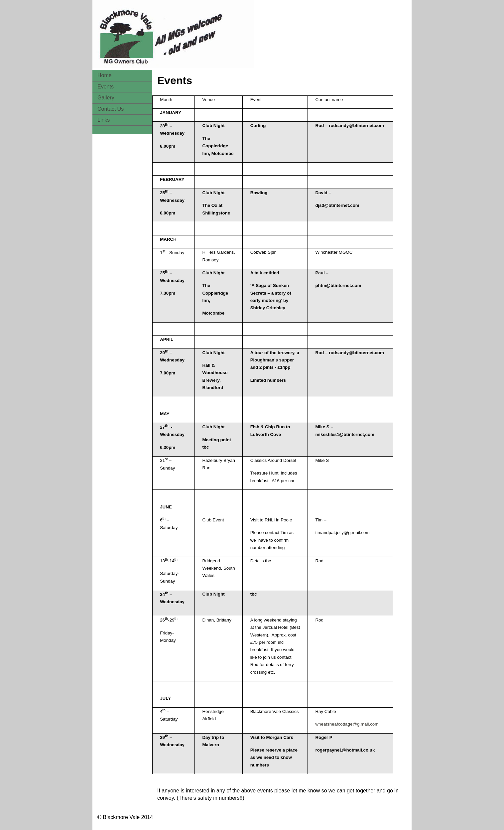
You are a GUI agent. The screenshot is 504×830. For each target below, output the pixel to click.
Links (104, 120)
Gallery (106, 98)
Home (105, 75)
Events (106, 87)
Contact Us (111, 109)
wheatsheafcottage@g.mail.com (347, 724)
